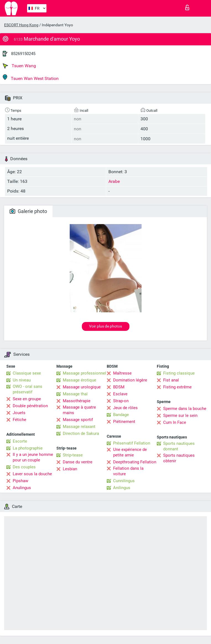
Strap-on (121, 401)
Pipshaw (20, 481)
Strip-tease (73, 455)
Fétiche (19, 420)
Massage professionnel (84, 373)
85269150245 (23, 54)
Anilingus (122, 488)
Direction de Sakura (81, 433)
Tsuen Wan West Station (31, 78)
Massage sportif (78, 420)
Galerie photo (28, 211)
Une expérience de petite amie (130, 452)
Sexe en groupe (27, 399)
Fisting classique (179, 373)
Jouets (19, 413)
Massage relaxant (79, 427)
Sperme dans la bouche (185, 409)
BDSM (119, 387)
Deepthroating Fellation (135, 462)
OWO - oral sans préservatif (28, 389)
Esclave (120, 394)
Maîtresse (122, 373)
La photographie (28, 448)
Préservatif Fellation (132, 443)
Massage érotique (80, 380)
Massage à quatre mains (79, 410)
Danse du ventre (78, 462)
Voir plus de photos (105, 326)
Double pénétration (30, 406)
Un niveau (22, 380)
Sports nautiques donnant (179, 446)
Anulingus (22, 488)
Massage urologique (82, 387)
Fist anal (171, 380)
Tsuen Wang (19, 66)
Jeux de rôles (125, 408)
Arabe (114, 181)
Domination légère (130, 380)
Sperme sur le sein (180, 416)
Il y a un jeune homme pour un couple (33, 457)
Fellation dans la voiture (128, 471)
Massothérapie (77, 401)
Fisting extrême (177, 387)
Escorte (20, 441)
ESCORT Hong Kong (21, 25)
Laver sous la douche (32, 474)
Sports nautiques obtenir (179, 458)
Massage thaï (75, 394)
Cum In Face (175, 422)
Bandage (121, 415)
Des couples (24, 467)
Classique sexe (27, 373)
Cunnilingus (124, 481)
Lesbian (70, 469)
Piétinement (124, 422)
